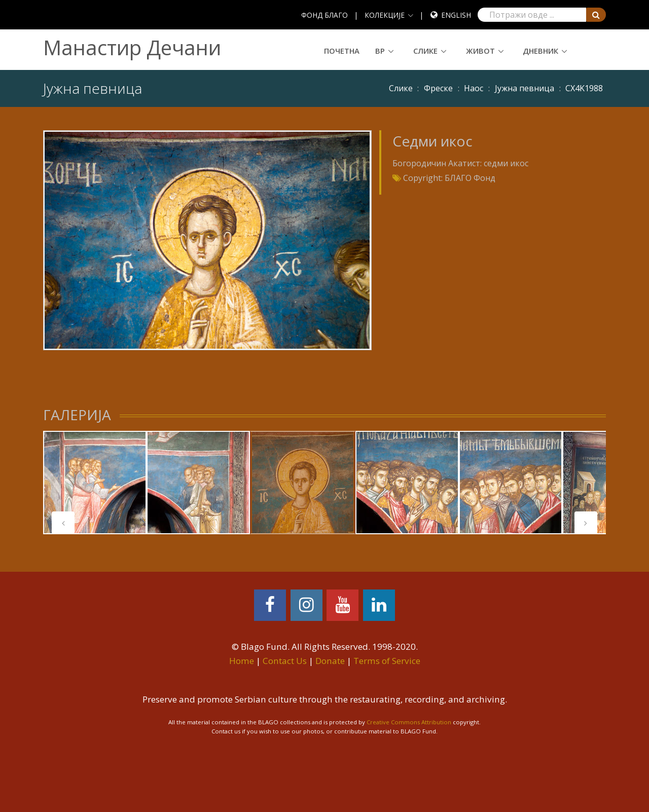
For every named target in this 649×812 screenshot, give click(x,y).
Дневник (540, 51)
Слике (425, 51)
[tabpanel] (95, 483)
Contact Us (285, 661)
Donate (330, 661)
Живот (480, 51)
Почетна (342, 51)
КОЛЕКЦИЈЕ (385, 15)
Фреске (438, 88)
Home (242, 661)
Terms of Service (387, 661)
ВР (380, 51)
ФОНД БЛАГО (324, 15)
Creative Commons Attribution (409, 722)
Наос (474, 88)
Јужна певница (525, 88)
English (456, 15)
